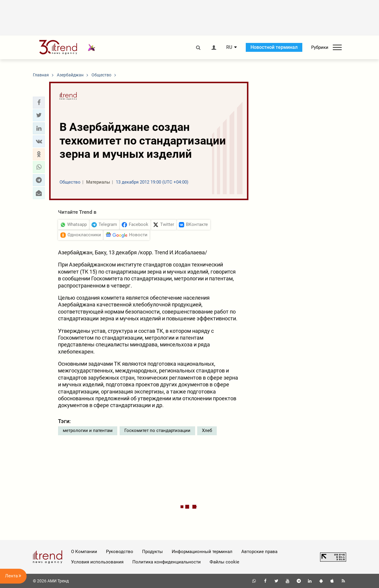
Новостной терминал (274, 47)
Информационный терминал (202, 552)
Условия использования (97, 562)
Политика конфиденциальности (167, 562)
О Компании (84, 552)
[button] (39, 102)
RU (229, 47)
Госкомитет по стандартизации (157, 430)
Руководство (120, 552)
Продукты (152, 552)
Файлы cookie (224, 562)
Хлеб (207, 430)
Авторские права (259, 552)
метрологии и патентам (88, 430)
